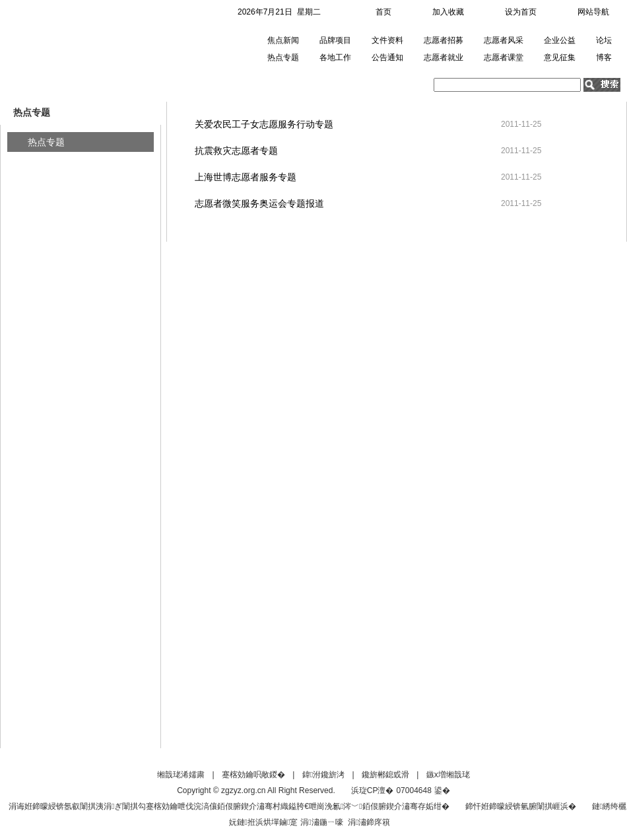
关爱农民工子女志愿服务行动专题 (264, 124)
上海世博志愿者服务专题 (246, 177)
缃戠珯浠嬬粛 (181, 775)
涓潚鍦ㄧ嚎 (321, 822)
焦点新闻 (283, 40)
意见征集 (560, 57)
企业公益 (560, 40)
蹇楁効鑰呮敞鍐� (253, 775)
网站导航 (593, 12)
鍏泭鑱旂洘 (323, 775)
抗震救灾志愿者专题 (236, 151)
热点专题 (283, 57)
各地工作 (335, 57)
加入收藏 (448, 12)
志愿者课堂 (504, 57)
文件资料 (387, 40)
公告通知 (387, 57)
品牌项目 (335, 40)
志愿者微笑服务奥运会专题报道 (259, 203)
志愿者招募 (444, 40)
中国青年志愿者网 (75, 49)
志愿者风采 (504, 40)
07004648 (413, 790)
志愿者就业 (444, 57)
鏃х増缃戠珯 (448, 775)
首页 (383, 12)
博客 (604, 57)
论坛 (604, 40)
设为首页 (521, 12)
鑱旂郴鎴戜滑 (385, 775)
